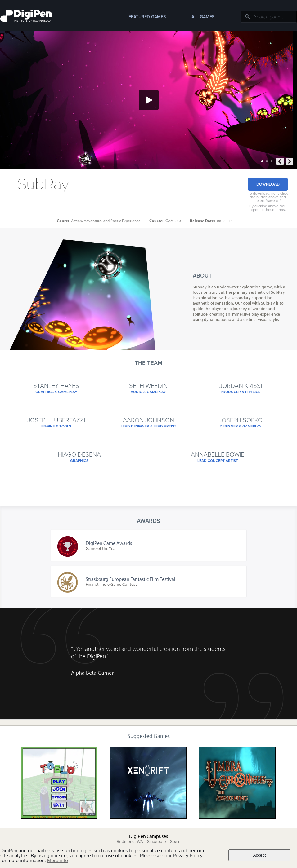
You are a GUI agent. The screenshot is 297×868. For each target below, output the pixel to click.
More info (58, 861)
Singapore (157, 842)
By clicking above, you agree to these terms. (268, 208)
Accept (260, 855)
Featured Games (147, 17)
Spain (175, 842)
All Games (203, 17)
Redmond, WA (130, 842)
